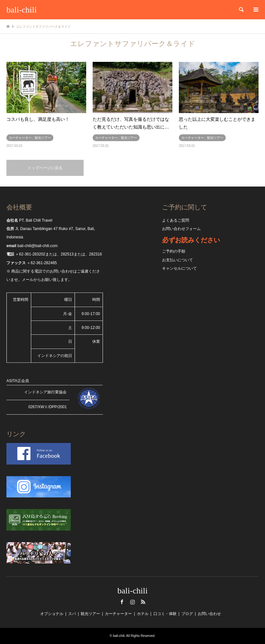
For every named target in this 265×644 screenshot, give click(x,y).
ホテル (143, 614)
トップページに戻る (45, 168)
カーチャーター (118, 614)
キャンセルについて (179, 268)
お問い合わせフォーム (181, 229)
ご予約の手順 (174, 251)
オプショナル (52, 614)
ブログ (187, 614)
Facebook (122, 602)
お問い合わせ (209, 614)
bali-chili (132, 591)
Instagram (132, 602)
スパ (72, 614)
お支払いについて (178, 260)
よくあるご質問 (176, 220)
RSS (143, 602)
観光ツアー (90, 614)
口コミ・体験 (165, 614)
